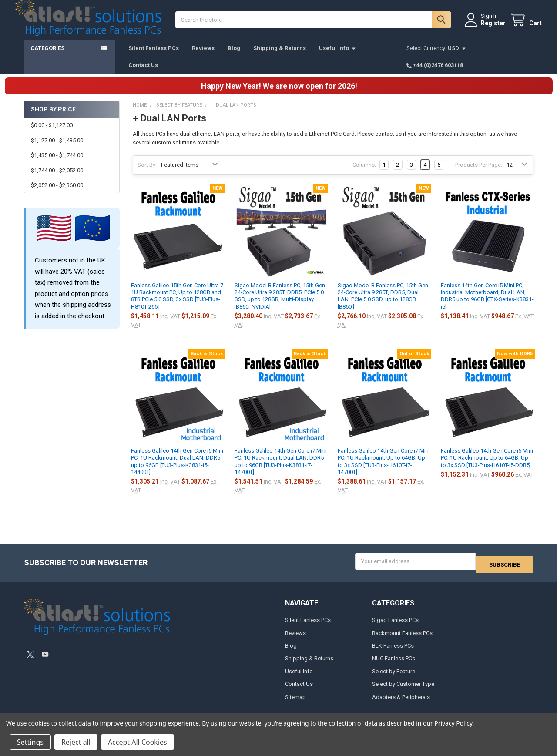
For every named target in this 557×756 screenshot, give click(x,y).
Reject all (76, 742)
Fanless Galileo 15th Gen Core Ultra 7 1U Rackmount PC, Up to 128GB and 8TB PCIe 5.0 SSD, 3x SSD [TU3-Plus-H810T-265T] (177, 305)
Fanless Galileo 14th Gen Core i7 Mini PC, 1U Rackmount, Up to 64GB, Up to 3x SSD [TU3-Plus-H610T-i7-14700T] (384, 470)
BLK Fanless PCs (393, 651)
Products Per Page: (479, 173)
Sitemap (295, 702)
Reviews (203, 57)
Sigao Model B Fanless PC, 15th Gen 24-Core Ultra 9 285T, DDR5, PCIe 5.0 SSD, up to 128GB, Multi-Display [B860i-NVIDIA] (280, 305)
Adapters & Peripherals (401, 702)
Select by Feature (394, 677)
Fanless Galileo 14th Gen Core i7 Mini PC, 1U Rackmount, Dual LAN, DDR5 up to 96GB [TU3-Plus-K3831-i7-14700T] (281, 470)
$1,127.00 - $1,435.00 (57, 149)
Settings (30, 742)
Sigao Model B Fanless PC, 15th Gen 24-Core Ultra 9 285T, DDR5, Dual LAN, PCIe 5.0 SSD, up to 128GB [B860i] (383, 305)
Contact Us (143, 74)
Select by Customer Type (403, 690)
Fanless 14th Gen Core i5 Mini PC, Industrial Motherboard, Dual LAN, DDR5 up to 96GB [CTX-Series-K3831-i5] (487, 305)
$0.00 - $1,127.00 (52, 134)
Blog (234, 57)
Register (485, 27)
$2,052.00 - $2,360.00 (57, 194)
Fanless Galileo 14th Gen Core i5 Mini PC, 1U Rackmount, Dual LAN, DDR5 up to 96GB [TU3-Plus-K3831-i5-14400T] (177, 470)
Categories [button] (47, 57)
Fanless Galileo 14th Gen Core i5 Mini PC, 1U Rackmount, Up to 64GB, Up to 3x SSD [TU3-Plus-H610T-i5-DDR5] (487, 467)
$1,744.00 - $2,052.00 (57, 179)
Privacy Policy (453, 723)
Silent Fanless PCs (154, 57)
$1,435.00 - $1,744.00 (57, 164)
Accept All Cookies (138, 742)
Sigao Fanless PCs (395, 626)
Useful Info (338, 57)
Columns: (364, 173)
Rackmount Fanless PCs (402, 638)
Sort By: (147, 173)
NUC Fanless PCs (394, 664)
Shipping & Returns (280, 57)
